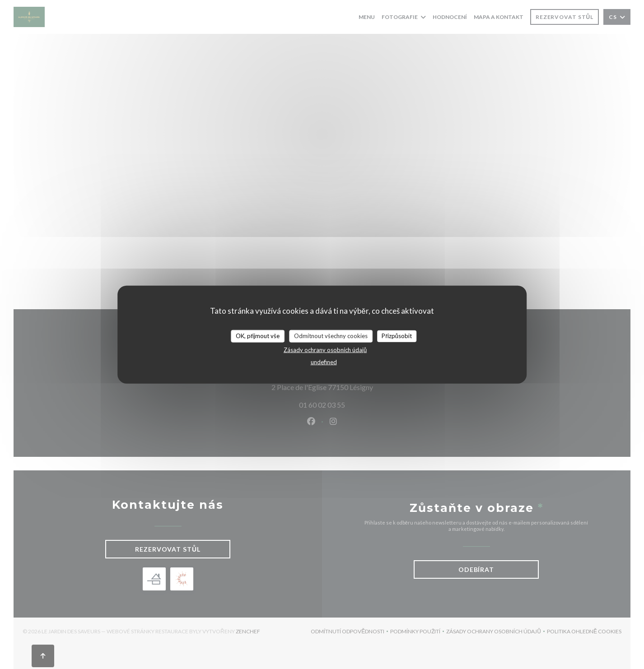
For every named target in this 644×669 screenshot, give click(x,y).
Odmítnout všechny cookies (331, 336)
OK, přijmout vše (258, 336)
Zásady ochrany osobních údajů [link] (325, 349)
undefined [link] (324, 362)
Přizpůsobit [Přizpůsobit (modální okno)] (397, 336)
